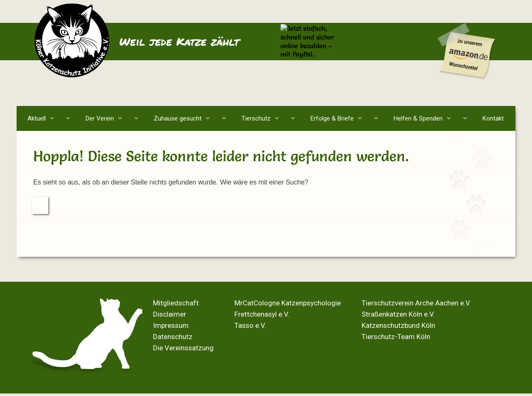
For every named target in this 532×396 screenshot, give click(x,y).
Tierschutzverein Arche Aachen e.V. (416, 303)
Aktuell (53, 118)
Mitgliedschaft (176, 303)
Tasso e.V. (250, 325)
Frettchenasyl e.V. (262, 314)
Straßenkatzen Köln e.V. (398, 314)
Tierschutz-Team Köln (396, 337)
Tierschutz (272, 118)
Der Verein (116, 118)
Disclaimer (170, 314)
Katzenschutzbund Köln (398, 325)
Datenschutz (173, 337)
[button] (70, 118)
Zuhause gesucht (194, 118)
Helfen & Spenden (434, 118)
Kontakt (493, 118)
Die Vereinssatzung (183, 348)
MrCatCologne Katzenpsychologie (288, 303)
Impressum (171, 325)
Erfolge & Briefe (348, 118)
